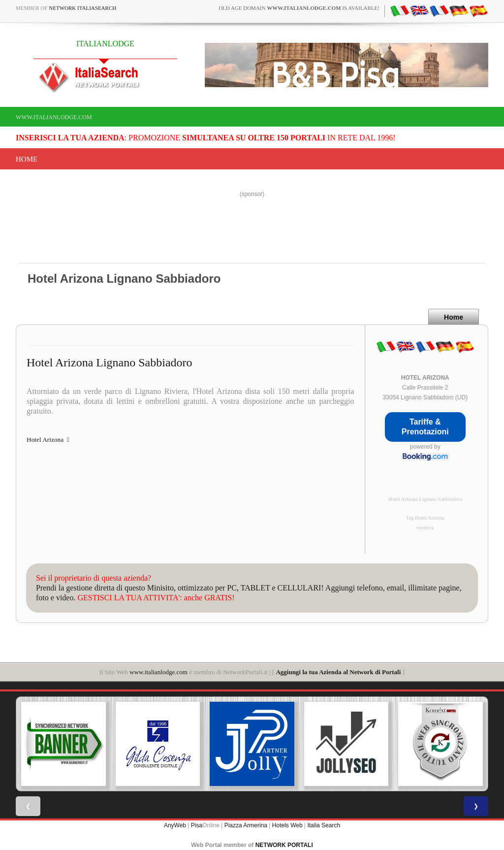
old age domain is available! (299, 8)
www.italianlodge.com (54, 117)
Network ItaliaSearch (82, 8)
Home (27, 159)
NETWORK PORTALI (284, 845)
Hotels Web (287, 825)
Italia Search (324, 825)
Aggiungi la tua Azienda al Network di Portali (338, 672)
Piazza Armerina (246, 825)
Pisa (197, 825)
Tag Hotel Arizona (425, 518)
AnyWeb (175, 825)
